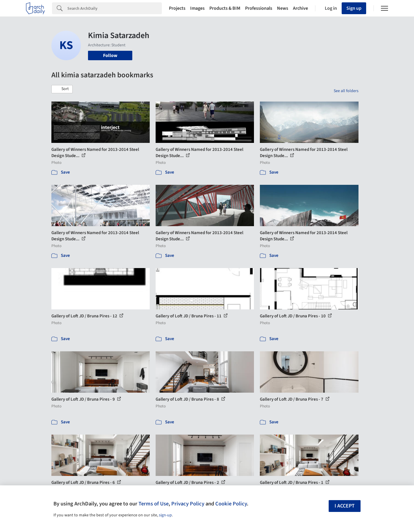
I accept (345, 506)
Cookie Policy (231, 504)
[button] (62, 89)
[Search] (115, 8)
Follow (110, 56)
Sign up (354, 8)
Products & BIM (225, 8)
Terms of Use (154, 504)
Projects (177, 8)
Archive (300, 8)
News (283, 8)
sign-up (165, 515)
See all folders (346, 91)
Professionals (259, 8)
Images (197, 8)
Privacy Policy (188, 504)
